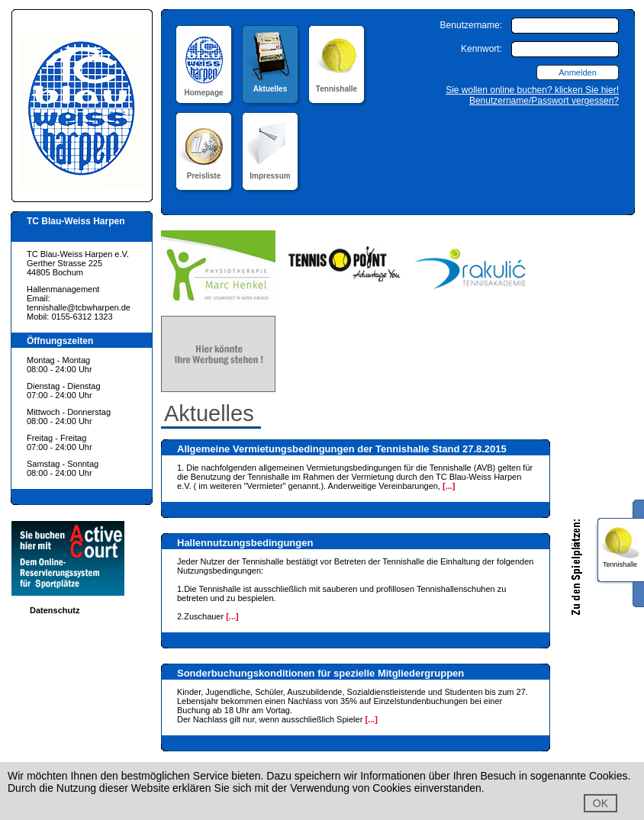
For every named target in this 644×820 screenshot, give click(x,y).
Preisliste (204, 171)
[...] (449, 486)
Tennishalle (337, 84)
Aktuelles (270, 84)
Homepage (204, 88)
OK (601, 803)
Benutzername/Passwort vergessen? (544, 101)
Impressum (270, 171)
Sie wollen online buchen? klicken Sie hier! (532, 90)
